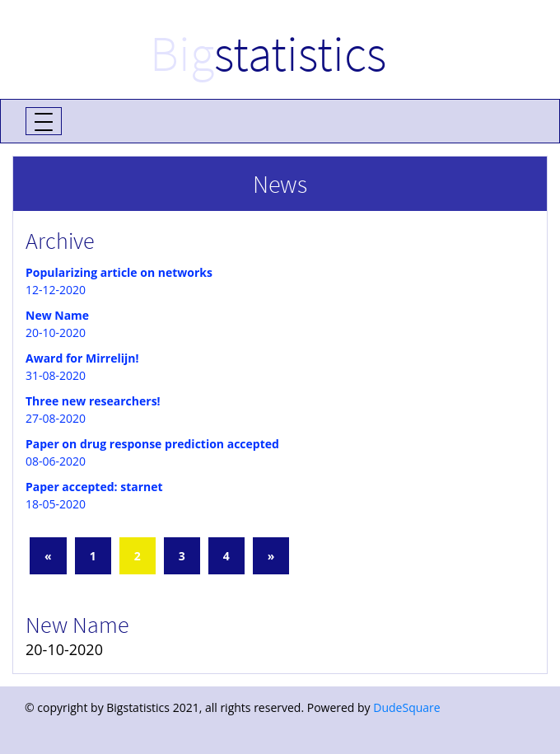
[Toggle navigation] (44, 121)
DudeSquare (406, 707)
